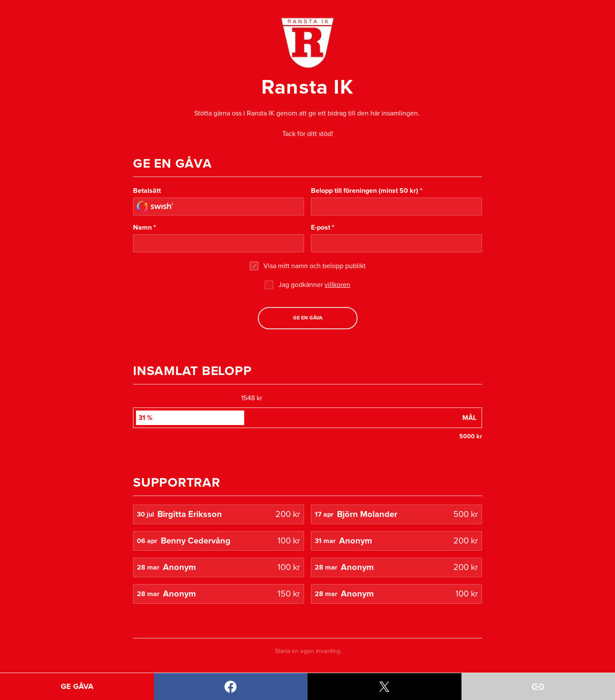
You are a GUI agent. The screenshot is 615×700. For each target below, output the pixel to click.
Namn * (145, 227)
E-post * (323, 227)
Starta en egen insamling (308, 651)
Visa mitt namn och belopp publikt (315, 266)
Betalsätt (147, 191)
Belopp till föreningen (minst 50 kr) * (367, 191)
